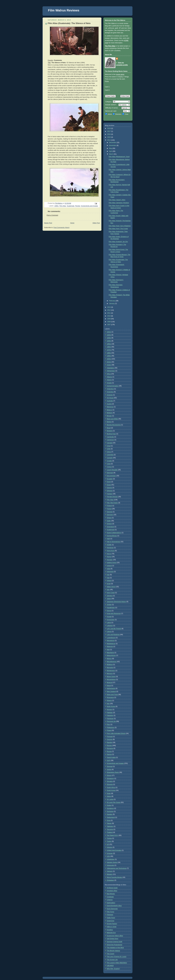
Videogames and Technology (117, 868)
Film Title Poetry (112, 503)
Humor (109, 557)
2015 (109, 137)
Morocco (110, 674)
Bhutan (109, 416)
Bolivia (109, 422)
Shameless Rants (113, 772)
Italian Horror (111, 587)
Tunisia (109, 838)
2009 (109, 319)
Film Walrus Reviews (64, 10)
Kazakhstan (111, 608)
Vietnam (110, 871)
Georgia (110, 512)
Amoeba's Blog (112, 891)
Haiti (108, 539)
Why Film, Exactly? (113, 969)
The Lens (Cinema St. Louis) (117, 957)
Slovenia (110, 784)
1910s (109, 332)
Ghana (109, 518)
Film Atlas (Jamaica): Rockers (119, 203)
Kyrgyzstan (111, 620)
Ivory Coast (111, 593)
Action (109, 365)
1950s (109, 344)
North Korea (111, 706)
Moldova (110, 665)
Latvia (109, 623)
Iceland (109, 566)
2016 (109, 134)
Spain (109, 793)
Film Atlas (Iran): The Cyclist (118, 229)
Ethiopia (110, 491)
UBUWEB (110, 966)
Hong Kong (111, 551)
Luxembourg (111, 638)
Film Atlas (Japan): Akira (117, 200)
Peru (108, 724)
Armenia (110, 395)
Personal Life (111, 721)
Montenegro (111, 671)
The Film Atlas (110, 46)
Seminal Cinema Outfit (114, 942)
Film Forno (110, 912)
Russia (109, 751)
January (112, 304)
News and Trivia (112, 695)
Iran (108, 575)
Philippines (111, 728)
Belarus (109, 410)
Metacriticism (111, 656)
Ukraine (109, 847)
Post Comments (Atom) (61, 228)
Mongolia (110, 668)
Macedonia (111, 641)
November (113, 145)
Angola (109, 383)
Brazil (109, 428)
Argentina (110, 392)
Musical (109, 683)
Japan (109, 599)
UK (108, 844)
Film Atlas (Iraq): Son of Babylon (120, 226)
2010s (109, 362)
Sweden (110, 814)
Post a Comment (52, 215)
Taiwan (109, 823)
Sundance (110, 808)
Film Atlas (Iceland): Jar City (118, 242)
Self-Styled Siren (113, 939)
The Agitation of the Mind (115, 948)
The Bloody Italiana (113, 951)
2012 (109, 310)
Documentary (111, 476)
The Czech (111, 954)
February (112, 301)
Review (78, 206)
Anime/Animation (113, 386)
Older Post (96, 223)
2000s (109, 359)
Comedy (110, 458)
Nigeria (109, 701)
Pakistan (110, 713)
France (109, 509)
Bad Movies (111, 894)
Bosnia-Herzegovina (114, 425)
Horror (109, 554)
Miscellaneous (112, 662)
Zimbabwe (110, 880)
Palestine (110, 715)
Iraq (108, 578)
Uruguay (110, 853)
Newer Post (48, 223)
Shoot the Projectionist (114, 945)
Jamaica (110, 596)
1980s (109, 353)
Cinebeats (110, 897)
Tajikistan (110, 826)
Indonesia (110, 572)
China (109, 452)
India (108, 569)
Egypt (109, 482)
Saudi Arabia (111, 757)
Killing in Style (112, 927)
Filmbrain (110, 915)
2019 (109, 128)
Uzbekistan (111, 859)
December (113, 143)
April (111, 151)
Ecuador (110, 479)
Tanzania (110, 829)
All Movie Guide (112, 888)
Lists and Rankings (113, 635)
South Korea (111, 790)
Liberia (109, 632)
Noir (108, 704)
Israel (109, 584)
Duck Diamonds (112, 909)
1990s (56, 206)
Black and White (112, 419)
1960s (109, 347)
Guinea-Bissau (112, 536)
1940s (109, 341)
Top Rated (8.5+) (113, 835)
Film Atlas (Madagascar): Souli (119, 157)
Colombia (110, 455)
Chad (109, 446)
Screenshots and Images (90, 206)
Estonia (109, 488)
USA (108, 856)
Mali (108, 650)
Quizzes (110, 739)
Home (72, 223)
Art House (110, 398)
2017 (109, 131)
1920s (109, 335)
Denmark (110, 473)
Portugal (110, 737)
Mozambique (111, 679)
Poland (109, 730)
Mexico (109, 659)
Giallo (109, 521)
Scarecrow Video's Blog (115, 936)
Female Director (112, 497)
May (111, 148)
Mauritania (110, 653)
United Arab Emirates (114, 850)
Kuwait (109, 617)
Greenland (110, 527)
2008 (109, 322)
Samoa (109, 754)
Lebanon (110, 626)
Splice (109, 796)
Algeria (109, 380)
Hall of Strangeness (114, 542)
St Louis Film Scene (114, 802)
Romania (110, 748)
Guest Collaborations (114, 533)
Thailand (110, 832)
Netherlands (111, 688)
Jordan (109, 605)
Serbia (109, 769)
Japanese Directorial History (116, 602)
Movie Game (111, 677)
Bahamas (110, 407)
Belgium (110, 413)
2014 (109, 140)
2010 (109, 316)
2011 (109, 313)
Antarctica (110, 389)
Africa (109, 374)
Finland (109, 506)
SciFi (109, 760)
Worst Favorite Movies (114, 877)
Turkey (109, 841)
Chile (109, 449)
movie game (120, 74)
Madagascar (111, 644)
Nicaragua (110, 697)
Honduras (110, 548)
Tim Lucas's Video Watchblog (117, 963)
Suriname (110, 811)
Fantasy (110, 494)
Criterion (110, 900)
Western (110, 874)
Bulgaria (110, 431)
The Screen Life (112, 960)
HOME (126, 40)
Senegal (110, 766)
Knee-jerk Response (114, 614)
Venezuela (110, 865)
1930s (109, 338)
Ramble (109, 742)
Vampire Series (112, 862)
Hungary (110, 560)
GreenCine (111, 921)
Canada (109, 443)
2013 (109, 307)
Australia (110, 401)
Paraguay (110, 719)
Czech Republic (112, 470)
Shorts (109, 775)
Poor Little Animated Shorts (116, 733)
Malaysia (110, 647)
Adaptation (110, 368)
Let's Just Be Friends (114, 629)
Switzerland (111, 817)
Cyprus (109, 467)
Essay (109, 485)
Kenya (109, 611)
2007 (109, 325)
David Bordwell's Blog (114, 906)
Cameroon (110, 440)
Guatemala (71, 206)
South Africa (111, 787)
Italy (108, 590)
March (112, 154)
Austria (109, 404)
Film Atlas (63, 206)
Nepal (109, 686)
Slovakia (110, 781)
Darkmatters (111, 903)
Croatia (109, 461)
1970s (109, 350)
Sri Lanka (110, 799)
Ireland (109, 581)
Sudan (109, 805)
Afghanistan (111, 371)
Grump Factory (112, 924)
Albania (109, 377)
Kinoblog (110, 930)
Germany (110, 515)
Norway (109, 710)
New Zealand (111, 692)
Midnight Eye (111, 933)
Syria (109, 820)
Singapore (110, 778)
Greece (109, 524)
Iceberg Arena (112, 563)
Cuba (109, 464)
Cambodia (110, 437)
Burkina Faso (111, 434)
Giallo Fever (111, 918)
